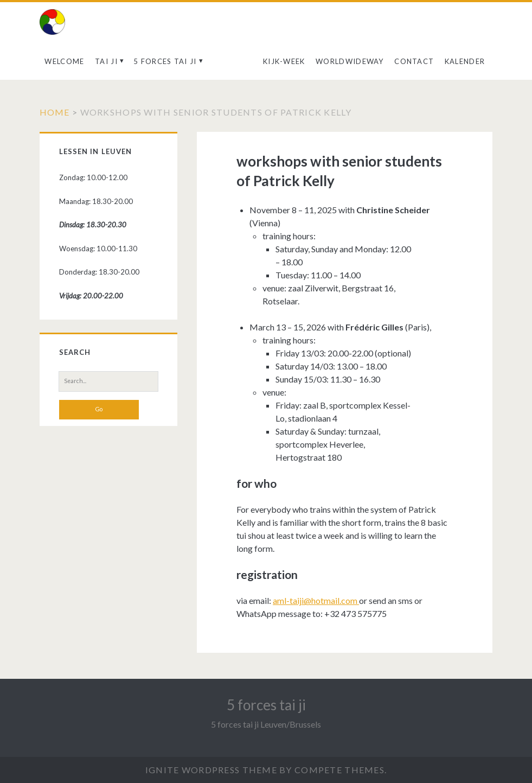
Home (55, 112)
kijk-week (284, 61)
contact (414, 61)
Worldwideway (350, 61)
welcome (64, 61)
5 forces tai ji (165, 61)
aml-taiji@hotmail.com (316, 600)
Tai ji (106, 61)
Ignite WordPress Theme (211, 770)
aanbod (230, 61)
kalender (465, 61)
